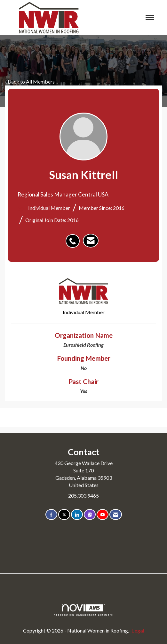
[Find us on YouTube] (103, 515)
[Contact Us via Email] (116, 515)
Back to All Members (30, 81)
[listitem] (74, 238)
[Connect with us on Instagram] (90, 515)
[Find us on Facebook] (51, 515)
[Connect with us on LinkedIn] (77, 515)
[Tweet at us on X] (64, 515)
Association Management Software (83, 610)
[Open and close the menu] (127, 18)
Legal (138, 630)
